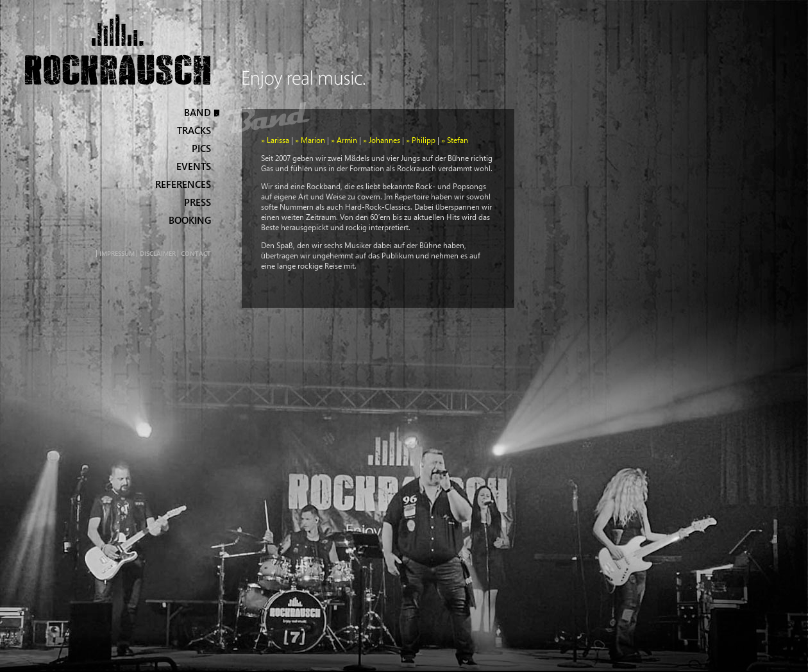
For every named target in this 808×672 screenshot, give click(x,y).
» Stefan (455, 140)
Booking (190, 220)
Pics (201, 148)
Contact (196, 254)
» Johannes (382, 140)
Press (198, 202)
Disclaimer (158, 254)
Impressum (117, 254)
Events (194, 166)
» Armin (344, 140)
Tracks (194, 130)
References (183, 184)
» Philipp (421, 140)
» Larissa (275, 140)
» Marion (310, 140)
